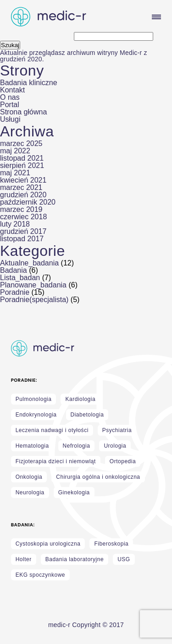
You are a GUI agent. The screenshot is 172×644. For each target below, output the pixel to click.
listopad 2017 (22, 239)
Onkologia (29, 477)
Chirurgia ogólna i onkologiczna (98, 477)
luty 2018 (15, 224)
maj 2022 (15, 151)
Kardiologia (80, 399)
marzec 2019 (21, 209)
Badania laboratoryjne (75, 559)
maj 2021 (15, 173)
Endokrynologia (36, 415)
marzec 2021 (21, 187)
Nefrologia (77, 446)
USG (124, 559)
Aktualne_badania (29, 263)
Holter (24, 559)
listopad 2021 (22, 158)
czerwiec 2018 (23, 217)
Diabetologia (87, 415)
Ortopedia (123, 461)
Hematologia (32, 446)
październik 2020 (28, 202)
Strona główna (23, 112)
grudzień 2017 (23, 231)
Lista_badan (20, 278)
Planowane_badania (33, 285)
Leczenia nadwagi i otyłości (52, 430)
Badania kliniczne (29, 83)
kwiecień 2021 (23, 180)
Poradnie (15, 292)
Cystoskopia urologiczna (48, 544)
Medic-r (131, 53)
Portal (10, 105)
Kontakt (12, 90)
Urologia (115, 446)
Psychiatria (117, 430)
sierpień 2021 (22, 165)
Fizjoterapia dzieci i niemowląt (56, 461)
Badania (14, 270)
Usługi (10, 119)
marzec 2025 (21, 143)
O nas (10, 97)
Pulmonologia (34, 399)
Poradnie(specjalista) (34, 300)
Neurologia (30, 492)
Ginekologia (74, 492)
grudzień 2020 (23, 195)
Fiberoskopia (111, 544)
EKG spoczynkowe (40, 575)
